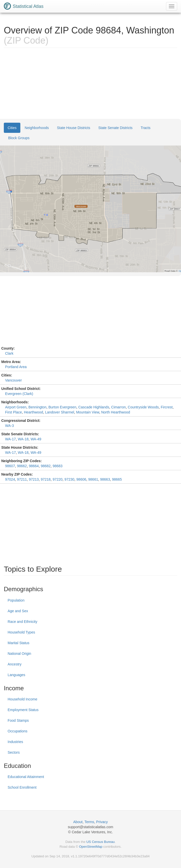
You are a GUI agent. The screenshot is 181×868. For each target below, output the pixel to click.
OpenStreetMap (91, 847)
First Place (13, 412)
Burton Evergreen (62, 407)
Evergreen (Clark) (19, 394)
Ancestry (14, 664)
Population (16, 600)
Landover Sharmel (59, 412)
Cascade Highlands (94, 407)
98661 (93, 479)
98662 (22, 466)
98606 (81, 479)
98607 (10, 466)
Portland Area (16, 367)
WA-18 (23, 439)
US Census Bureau (101, 842)
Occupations (18, 731)
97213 (34, 479)
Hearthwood (34, 412)
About (78, 822)
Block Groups (19, 138)
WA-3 (9, 426)
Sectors (14, 752)
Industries (15, 742)
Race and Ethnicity (22, 622)
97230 (70, 479)
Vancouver (13, 380)
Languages (16, 675)
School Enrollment (22, 787)
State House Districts (74, 128)
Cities (12, 128)
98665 (117, 479)
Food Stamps (18, 720)
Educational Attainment (26, 777)
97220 (58, 479)
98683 (58, 466)
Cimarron (118, 407)
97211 (22, 479)
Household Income (22, 699)
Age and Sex (18, 611)
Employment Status (23, 710)
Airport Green (16, 407)
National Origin (19, 654)
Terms (89, 822)
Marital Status (19, 643)
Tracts (145, 128)
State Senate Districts (116, 128)
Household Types (21, 632)
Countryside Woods (143, 407)
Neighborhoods (37, 128)
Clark (9, 353)
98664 (34, 466)
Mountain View (88, 412)
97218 (46, 479)
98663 (105, 479)
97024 (10, 479)
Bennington (37, 407)
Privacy (102, 822)
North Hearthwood (116, 412)
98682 (46, 466)
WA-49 (36, 439)
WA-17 (10, 439)
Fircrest (167, 407)
